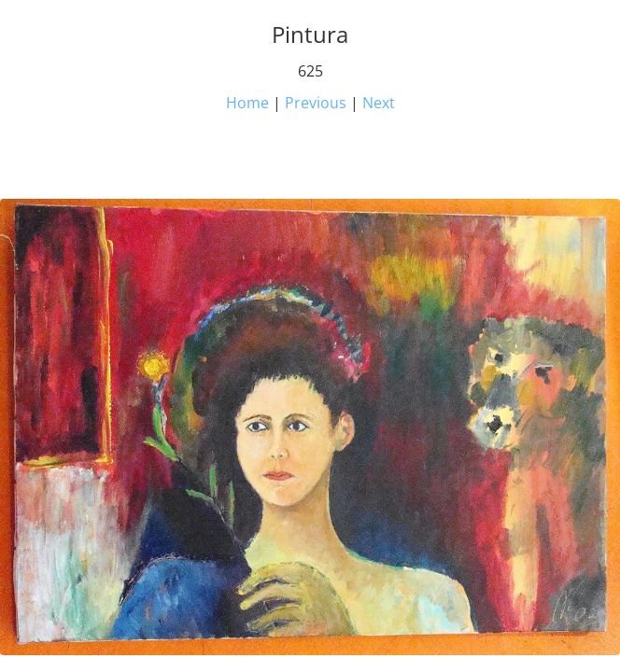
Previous (316, 103)
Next (379, 103)
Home (247, 103)
